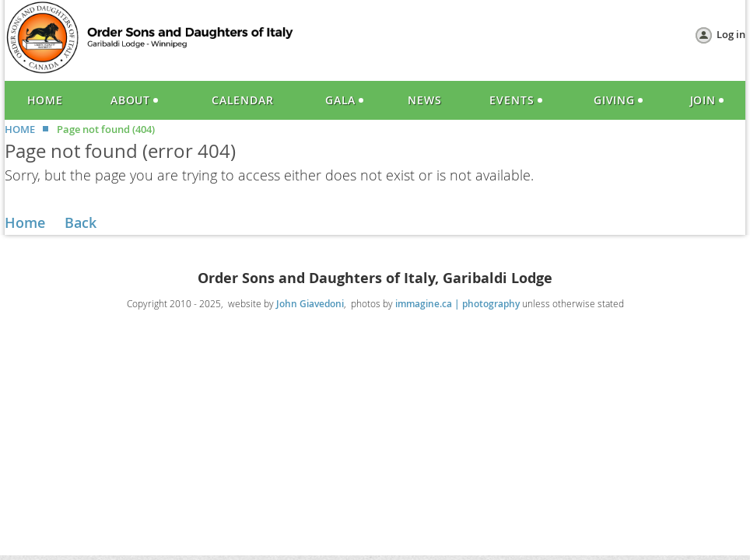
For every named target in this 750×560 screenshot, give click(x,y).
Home (25, 222)
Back (81, 222)
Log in (731, 34)
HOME (20, 129)
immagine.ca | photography (457, 304)
